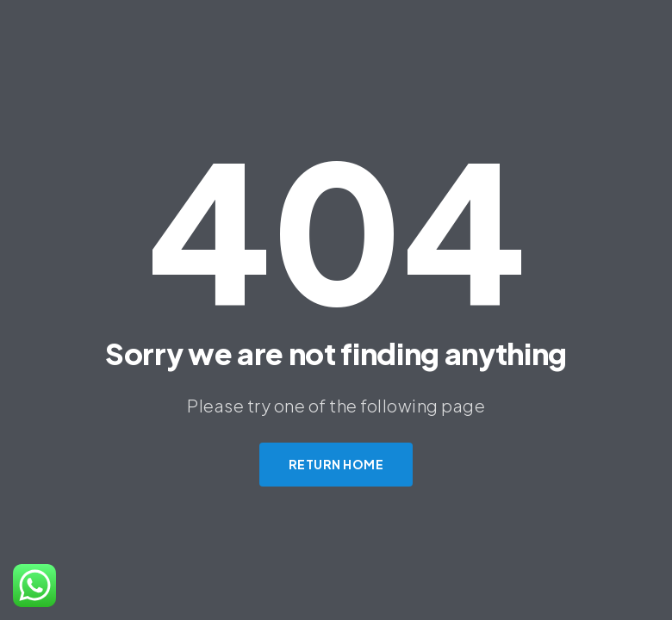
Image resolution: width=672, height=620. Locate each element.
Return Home (336, 464)
